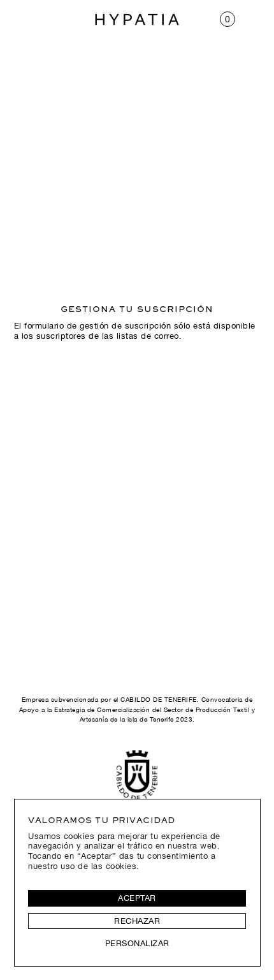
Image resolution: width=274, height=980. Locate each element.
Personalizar (137, 943)
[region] (137, 882)
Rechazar (137, 921)
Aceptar (137, 898)
